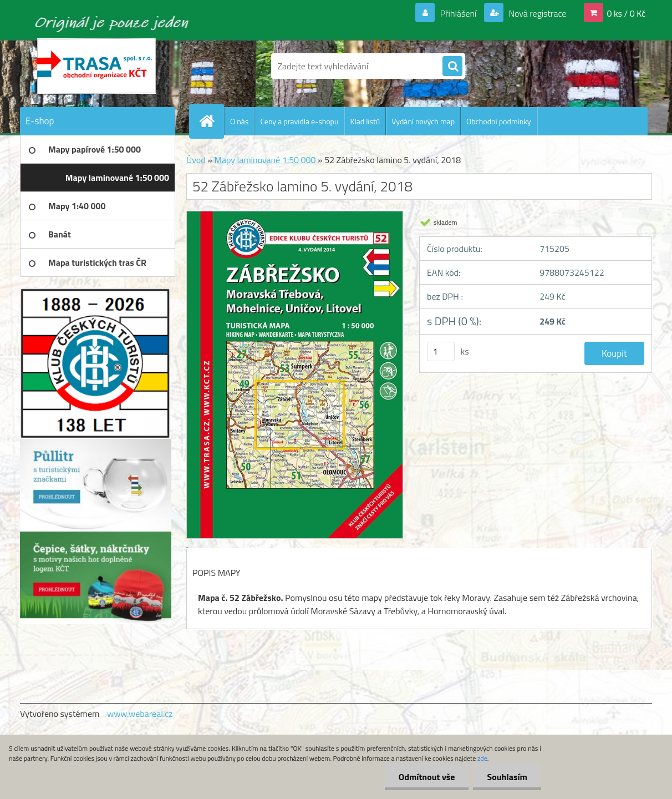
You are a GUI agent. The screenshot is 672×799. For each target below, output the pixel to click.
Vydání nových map (423, 121)
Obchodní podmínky (499, 121)
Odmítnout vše (427, 777)
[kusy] (441, 352)
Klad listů (365, 121)
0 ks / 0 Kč (626, 13)
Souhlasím (507, 777)
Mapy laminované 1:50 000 (265, 160)
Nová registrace (537, 13)
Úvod (196, 160)
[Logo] (96, 66)
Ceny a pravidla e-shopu (299, 121)
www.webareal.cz (140, 714)
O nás (239, 121)
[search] (452, 67)
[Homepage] (211, 121)
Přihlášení (458, 13)
